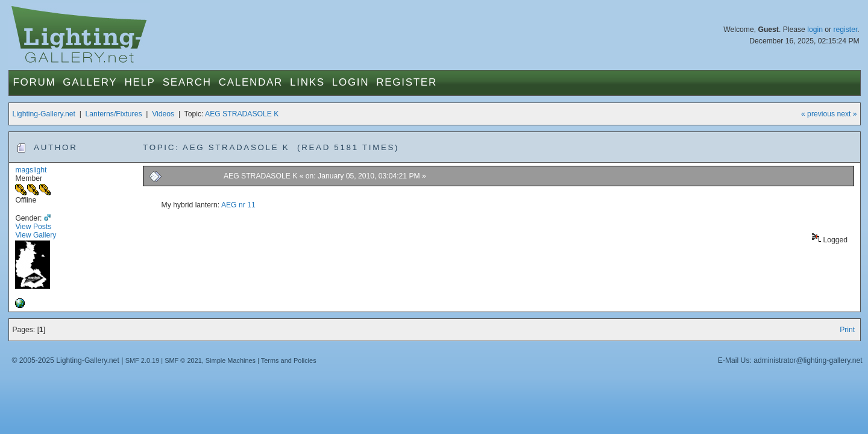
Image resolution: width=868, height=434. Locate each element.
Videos (163, 114)
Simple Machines (231, 360)
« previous (818, 114)
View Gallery (36, 235)
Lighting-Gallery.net (44, 114)
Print (847, 330)
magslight (31, 170)
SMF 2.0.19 (143, 360)
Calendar (251, 82)
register (845, 30)
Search (187, 82)
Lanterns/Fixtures (114, 114)
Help (140, 82)
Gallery (90, 82)
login (815, 30)
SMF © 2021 (183, 360)
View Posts (33, 227)
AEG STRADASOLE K (242, 114)
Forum (34, 82)
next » (847, 114)
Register (407, 82)
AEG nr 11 (238, 205)
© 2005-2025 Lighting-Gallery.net (65, 360)
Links (307, 82)
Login (351, 82)
